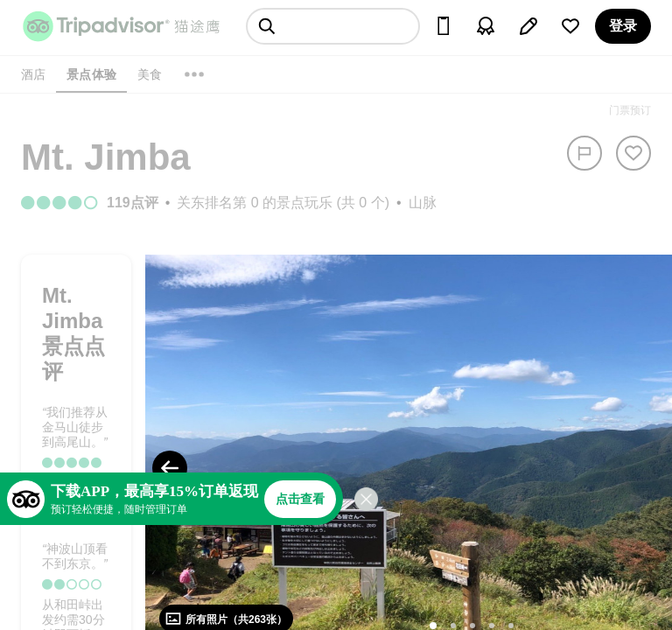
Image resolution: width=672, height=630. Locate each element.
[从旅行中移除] (633, 153)
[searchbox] (333, 26)
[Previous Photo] (170, 468)
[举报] (584, 153)
